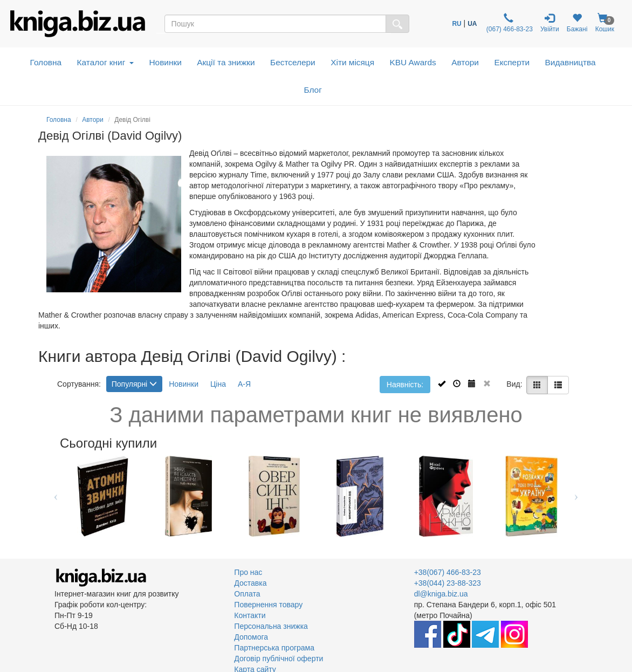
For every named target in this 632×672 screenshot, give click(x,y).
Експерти (512, 62)
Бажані (577, 23)
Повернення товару (268, 605)
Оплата (247, 594)
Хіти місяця (352, 62)
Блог (313, 90)
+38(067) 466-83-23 (448, 572)
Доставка (250, 583)
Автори (465, 62)
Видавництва (571, 62)
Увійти (550, 23)
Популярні (134, 384)
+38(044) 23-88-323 (448, 583)
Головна (46, 62)
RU (456, 24)
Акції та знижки (226, 62)
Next (576, 496)
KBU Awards (413, 62)
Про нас (248, 572)
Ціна (218, 384)
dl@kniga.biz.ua (441, 594)
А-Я (244, 384)
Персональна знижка (271, 626)
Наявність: (405, 385)
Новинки (165, 62)
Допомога (251, 637)
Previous (56, 496)
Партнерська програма (274, 648)
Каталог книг (105, 62)
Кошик (604, 23)
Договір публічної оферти (279, 659)
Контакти (250, 615)
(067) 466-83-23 (509, 23)
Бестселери (293, 62)
